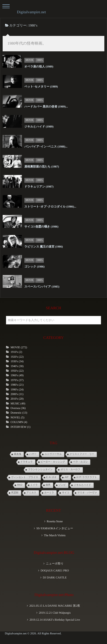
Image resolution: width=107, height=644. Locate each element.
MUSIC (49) (18, 403)
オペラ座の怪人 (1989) (39, 67)
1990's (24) (17, 389)
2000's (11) (17, 394)
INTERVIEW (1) (20, 427)
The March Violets (55, 535)
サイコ (66, 493)
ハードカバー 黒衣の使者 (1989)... (46, 107)
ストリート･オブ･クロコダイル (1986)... (50, 207)
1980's (40, 60)
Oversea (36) (18, 408)
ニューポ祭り (55, 563)
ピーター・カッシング (53, 462)
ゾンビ (62, 485)
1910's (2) (16, 352)
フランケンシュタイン (40, 470)
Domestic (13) (19, 413)
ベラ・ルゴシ (80, 462)
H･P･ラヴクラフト (87, 477)
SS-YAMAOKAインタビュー (55, 528)
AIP (67, 477)
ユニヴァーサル (53, 454)
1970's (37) (17, 380)
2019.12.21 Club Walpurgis (55, 613)
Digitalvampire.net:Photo (54, 595)
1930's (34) (17, 361)
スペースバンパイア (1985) (42, 287)
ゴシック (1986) (34, 267)
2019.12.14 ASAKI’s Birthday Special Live (55, 620)
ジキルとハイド (82, 485)
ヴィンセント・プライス (25, 477)
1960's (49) (17, 375)
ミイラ (34, 485)
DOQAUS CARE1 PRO (55, 570)
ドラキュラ (27, 462)
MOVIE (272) (19, 347)
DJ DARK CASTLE (55, 577)
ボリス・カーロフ (70, 470)
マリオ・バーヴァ (87, 493)
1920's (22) (17, 357)
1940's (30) (17, 366)
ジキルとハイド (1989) (39, 127)
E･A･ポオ (52, 477)
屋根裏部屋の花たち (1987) (42, 167)
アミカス (31, 493)
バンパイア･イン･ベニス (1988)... (46, 147)
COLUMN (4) (19, 422)
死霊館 (15, 493)
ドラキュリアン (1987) (39, 187)
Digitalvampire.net (31, 12)
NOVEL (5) (17, 417)
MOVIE (30, 60)
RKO (20, 485)
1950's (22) (17, 371)
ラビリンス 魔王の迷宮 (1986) (44, 247)
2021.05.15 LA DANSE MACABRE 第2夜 (55, 606)
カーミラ (49, 493)
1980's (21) (17, 385)
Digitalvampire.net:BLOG (54, 553)
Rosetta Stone (55, 521)
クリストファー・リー (82, 454)
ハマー (33, 454)
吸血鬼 (18, 454)
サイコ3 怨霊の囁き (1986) (41, 227)
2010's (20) (17, 399)
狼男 (48, 485)
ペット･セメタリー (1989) (41, 87)
